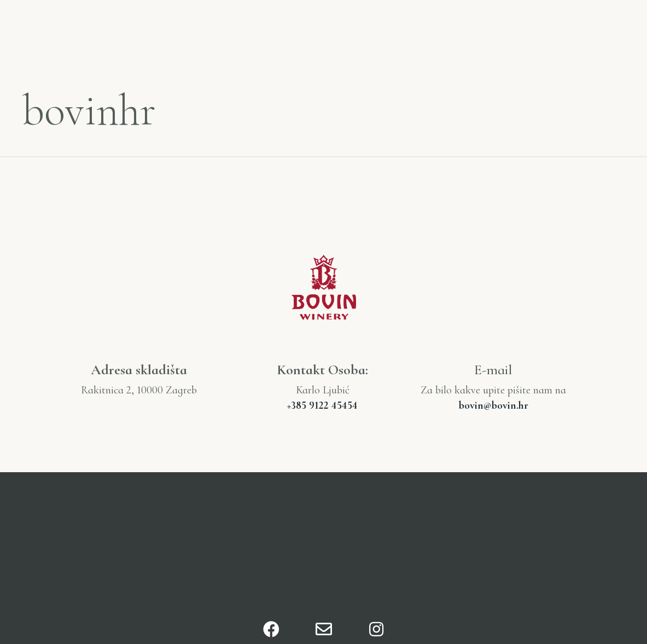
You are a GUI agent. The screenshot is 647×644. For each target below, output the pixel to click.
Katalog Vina (473, 21)
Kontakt (580, 38)
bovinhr (89, 110)
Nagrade (560, 21)
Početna (73, 30)
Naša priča (155, 30)
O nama (234, 30)
